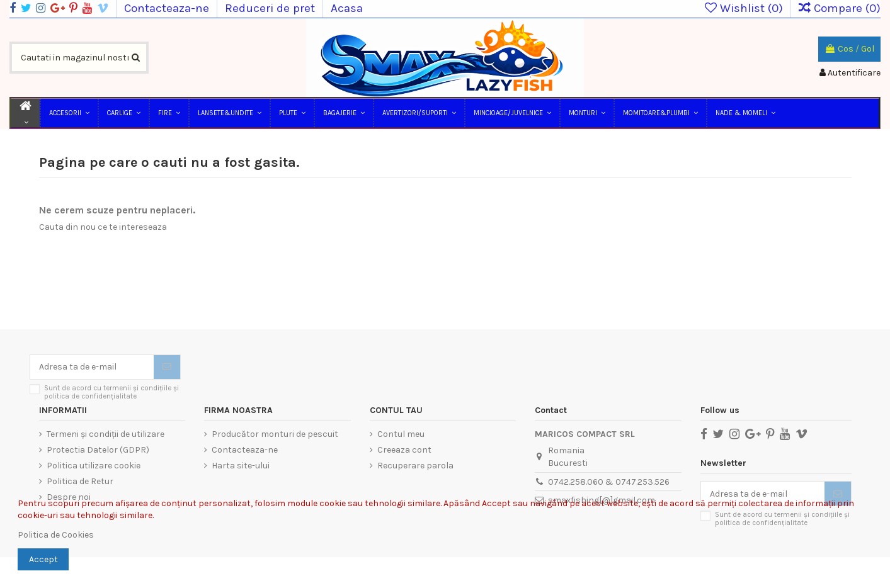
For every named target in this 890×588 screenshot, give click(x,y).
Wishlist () (745, 8)
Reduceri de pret (271, 8)
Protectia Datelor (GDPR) (98, 450)
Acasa (347, 8)
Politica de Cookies (56, 535)
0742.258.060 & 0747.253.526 (609, 482)
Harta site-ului (241, 466)
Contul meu (401, 434)
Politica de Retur (80, 481)
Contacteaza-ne (168, 8)
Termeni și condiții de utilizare (106, 434)
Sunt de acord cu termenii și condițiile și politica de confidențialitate (111, 392)
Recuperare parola (415, 466)
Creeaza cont (404, 450)
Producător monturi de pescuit (275, 434)
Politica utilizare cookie (94, 466)
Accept (43, 559)
